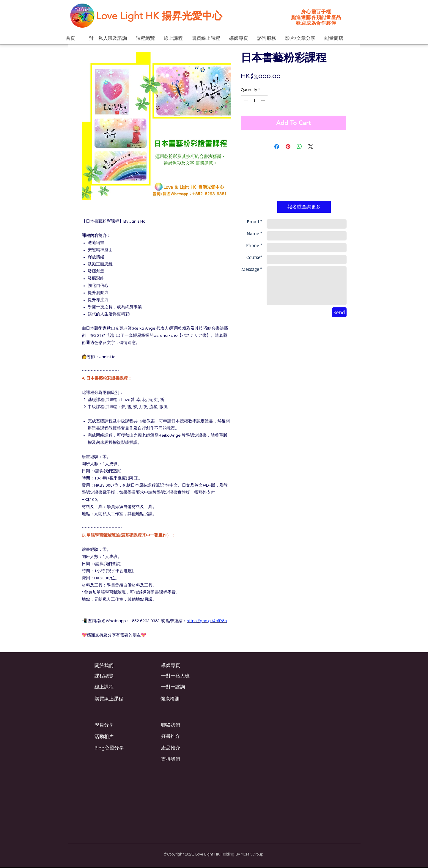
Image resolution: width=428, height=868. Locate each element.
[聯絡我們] (182, 725)
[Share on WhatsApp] (299, 147)
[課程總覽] (120, 676)
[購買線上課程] (116, 699)
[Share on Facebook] (277, 147)
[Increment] (263, 101)
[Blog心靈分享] (112, 748)
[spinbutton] (254, 101)
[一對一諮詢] (186, 687)
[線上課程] (120, 687)
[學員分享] (116, 725)
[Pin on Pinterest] (288, 147)
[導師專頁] (186, 666)
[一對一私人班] (186, 676)
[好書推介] (186, 736)
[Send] (339, 312)
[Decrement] (245, 101)
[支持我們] (186, 759)
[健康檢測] (186, 699)
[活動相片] (113, 737)
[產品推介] (186, 748)
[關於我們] (121, 666)
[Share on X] (311, 147)
